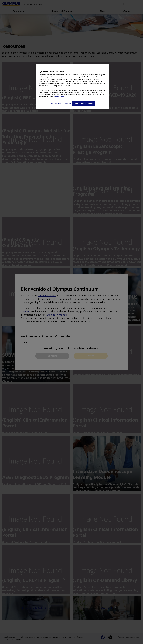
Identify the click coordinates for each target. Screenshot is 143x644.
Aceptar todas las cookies (84, 103)
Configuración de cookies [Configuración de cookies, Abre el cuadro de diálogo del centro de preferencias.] (61, 103)
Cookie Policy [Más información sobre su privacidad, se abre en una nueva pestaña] (59, 97)
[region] (72, 86)
